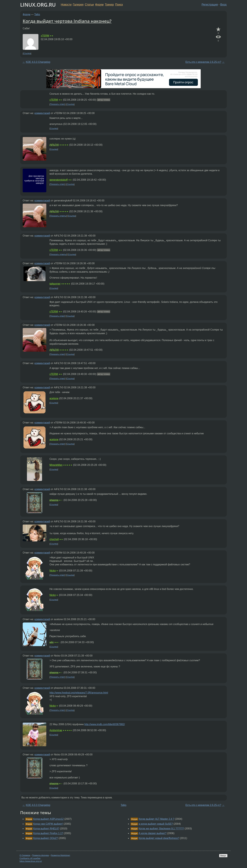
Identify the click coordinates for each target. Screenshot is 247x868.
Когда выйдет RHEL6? (46, 829)
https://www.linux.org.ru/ (31, 861)
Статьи (89, 5)
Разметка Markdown (60, 855)
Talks (37, 14)
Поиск (119, 5)
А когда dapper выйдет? (152, 833)
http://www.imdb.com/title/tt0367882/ (105, 724)
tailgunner (55, 284)
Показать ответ (57, 104)
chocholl (54, 539)
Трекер (109, 5)
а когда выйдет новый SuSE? (156, 824)
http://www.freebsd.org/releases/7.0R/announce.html (79, 693)
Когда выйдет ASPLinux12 (48, 819)
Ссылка (27, 53)
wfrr (52, 642)
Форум (99, 5)
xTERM (45, 36)
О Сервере (25, 855)
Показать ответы (58, 216)
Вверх (223, 856)
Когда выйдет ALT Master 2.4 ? (156, 819)
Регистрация (210, 5)
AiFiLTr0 (54, 145)
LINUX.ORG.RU (38, 5)
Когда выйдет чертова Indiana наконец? (67, 21)
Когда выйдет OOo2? (46, 838)
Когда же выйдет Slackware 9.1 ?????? (161, 829)
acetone (54, 398)
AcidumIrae (56, 730)
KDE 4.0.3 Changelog (38, 62)
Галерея (78, 5)
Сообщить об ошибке (30, 858)
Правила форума (41, 855)
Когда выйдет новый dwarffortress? (159, 838)
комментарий (42, 113)
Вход (223, 5)
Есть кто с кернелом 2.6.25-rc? (203, 62)
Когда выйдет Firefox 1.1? (48, 833)
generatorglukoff (59, 180)
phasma (54, 500)
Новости (66, 5)
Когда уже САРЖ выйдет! (48, 824)
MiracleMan (56, 465)
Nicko (53, 571)
